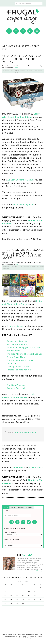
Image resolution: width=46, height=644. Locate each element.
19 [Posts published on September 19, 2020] (41, 596)
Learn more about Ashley (33, 571)
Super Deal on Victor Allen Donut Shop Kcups (22, 59)
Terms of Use (23, 636)
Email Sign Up (27, 638)
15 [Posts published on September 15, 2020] (17, 596)
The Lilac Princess (16, 385)
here (17, 68)
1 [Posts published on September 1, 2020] (17, 588)
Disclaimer (14, 636)
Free (34, 266)
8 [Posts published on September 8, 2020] (17, 592)
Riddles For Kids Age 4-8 (19, 370)
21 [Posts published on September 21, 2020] (11, 600)
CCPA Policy (30, 634)
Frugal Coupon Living (23, 16)
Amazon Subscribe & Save (20, 180)
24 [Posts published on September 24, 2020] (29, 600)
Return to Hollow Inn (17, 341)
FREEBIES (18, 468)
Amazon (6, 72)
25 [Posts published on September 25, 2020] (35, 600)
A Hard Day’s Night (16, 357)
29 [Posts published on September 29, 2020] (17, 604)
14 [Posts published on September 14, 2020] (11, 596)
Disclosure (7, 636)
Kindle (37, 266)
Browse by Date (9, 543)
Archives (29, 507)
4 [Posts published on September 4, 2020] (35, 588)
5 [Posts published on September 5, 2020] (41, 588)
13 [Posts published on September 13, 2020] (5, 596)
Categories (21, 507)
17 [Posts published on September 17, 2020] (29, 596)
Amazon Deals (36, 468)
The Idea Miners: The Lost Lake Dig (24, 354)
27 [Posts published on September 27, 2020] (5, 604)
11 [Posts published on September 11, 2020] (35, 592)
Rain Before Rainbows (18, 344)
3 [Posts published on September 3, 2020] (29, 588)
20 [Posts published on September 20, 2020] (5, 600)
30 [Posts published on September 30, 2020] (23, 604)
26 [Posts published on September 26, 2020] (41, 600)
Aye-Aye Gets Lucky (17, 388)
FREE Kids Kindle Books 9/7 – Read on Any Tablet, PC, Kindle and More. (23, 254)
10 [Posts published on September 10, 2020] (29, 592)
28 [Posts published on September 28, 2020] (11, 604)
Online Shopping (13, 72)
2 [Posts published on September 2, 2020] (23, 588)
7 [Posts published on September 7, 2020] (11, 592)
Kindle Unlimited (15, 326)
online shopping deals (23, 205)
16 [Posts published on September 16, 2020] (23, 596)
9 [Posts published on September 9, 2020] (23, 592)
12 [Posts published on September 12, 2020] (41, 592)
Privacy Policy (39, 634)
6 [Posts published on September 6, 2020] (5, 592)
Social (13, 507)
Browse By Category (10, 532)
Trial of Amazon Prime (25, 433)
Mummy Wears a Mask (18, 367)
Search (6, 507)
